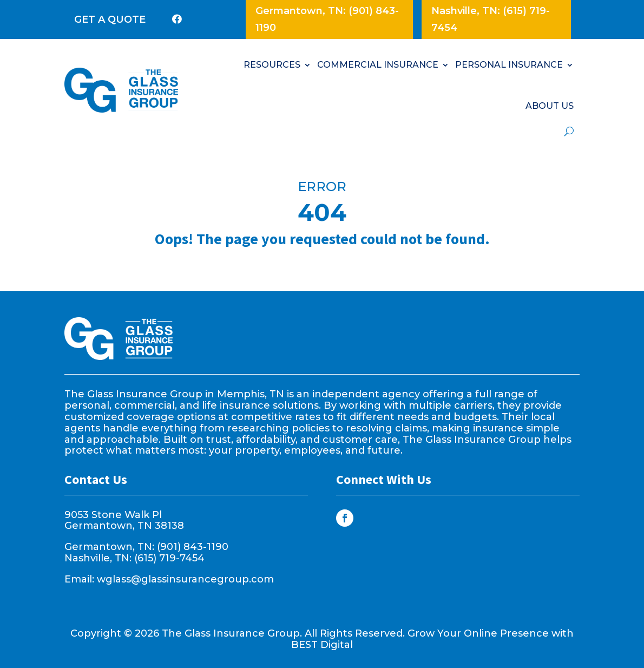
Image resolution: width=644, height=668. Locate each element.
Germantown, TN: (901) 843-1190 (327, 19)
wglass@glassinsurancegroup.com (185, 579)
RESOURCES (272, 65)
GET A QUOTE (110, 19)
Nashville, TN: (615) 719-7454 (491, 19)
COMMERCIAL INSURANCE (378, 65)
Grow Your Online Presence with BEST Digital (432, 639)
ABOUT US (550, 106)
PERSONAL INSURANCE (509, 65)
